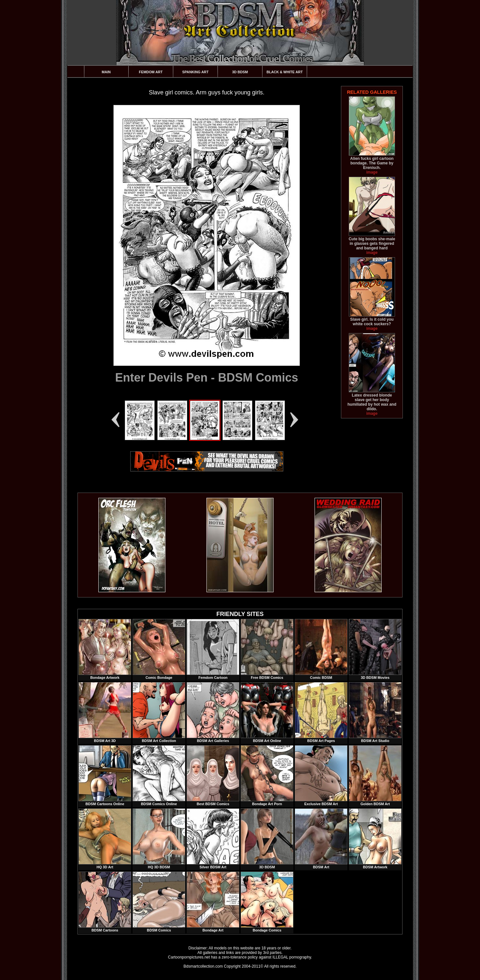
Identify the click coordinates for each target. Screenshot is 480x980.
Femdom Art (151, 72)
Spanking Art (196, 72)
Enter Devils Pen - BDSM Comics (206, 378)
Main (106, 72)
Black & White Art (284, 72)
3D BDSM (240, 72)
